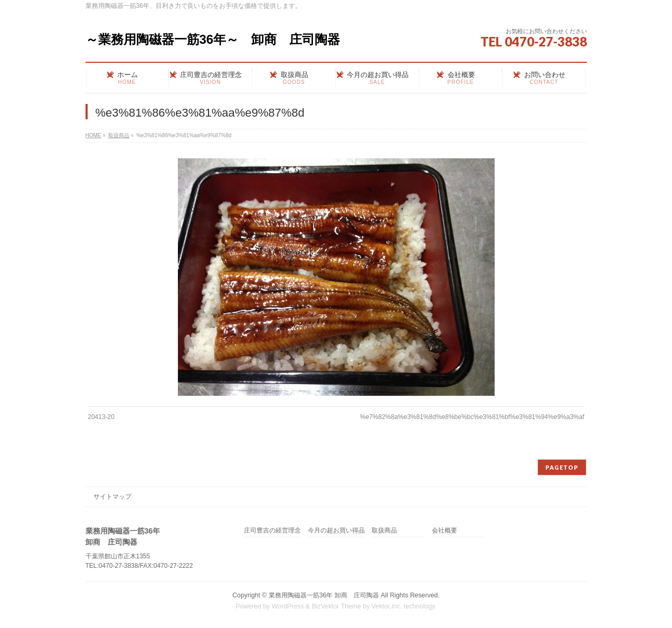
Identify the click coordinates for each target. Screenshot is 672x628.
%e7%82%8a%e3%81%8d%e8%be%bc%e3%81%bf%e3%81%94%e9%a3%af (472, 417)
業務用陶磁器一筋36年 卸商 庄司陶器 (324, 595)
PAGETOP (562, 467)
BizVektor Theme (336, 606)
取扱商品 (384, 531)
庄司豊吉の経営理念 (272, 531)
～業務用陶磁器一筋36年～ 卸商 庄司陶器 (213, 39)
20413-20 (101, 417)
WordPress (288, 606)
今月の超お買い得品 (336, 531)
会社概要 (444, 531)
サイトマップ (112, 497)
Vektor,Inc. (387, 606)
